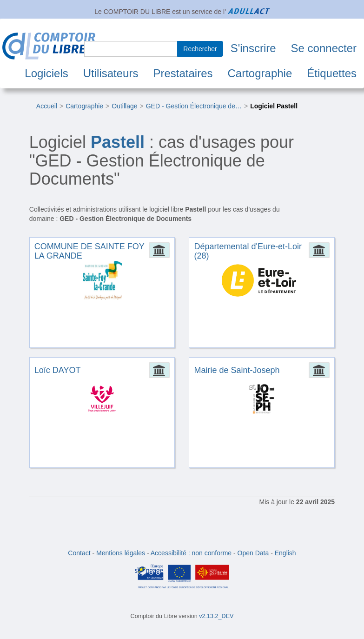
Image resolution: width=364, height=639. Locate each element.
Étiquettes (332, 73)
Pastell (118, 142)
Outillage (124, 106)
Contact (79, 553)
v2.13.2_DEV (216, 616)
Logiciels (46, 73)
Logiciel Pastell (274, 106)
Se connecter (324, 48)
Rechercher (200, 49)
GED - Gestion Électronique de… (194, 106)
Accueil (47, 106)
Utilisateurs (111, 73)
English (285, 553)
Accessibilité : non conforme (191, 553)
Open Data (253, 553)
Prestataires (183, 73)
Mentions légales (121, 553)
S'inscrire (253, 48)
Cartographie (260, 73)
